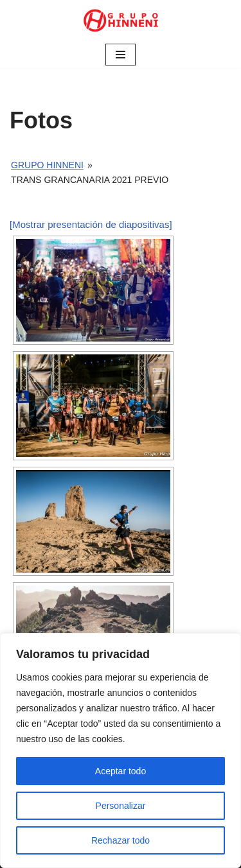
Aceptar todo (121, 771)
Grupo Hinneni (47, 165)
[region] (121, 751)
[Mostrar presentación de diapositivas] (91, 224)
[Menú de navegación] (121, 55)
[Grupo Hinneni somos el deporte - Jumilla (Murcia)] (121, 21)
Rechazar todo (121, 840)
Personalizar (121, 806)
